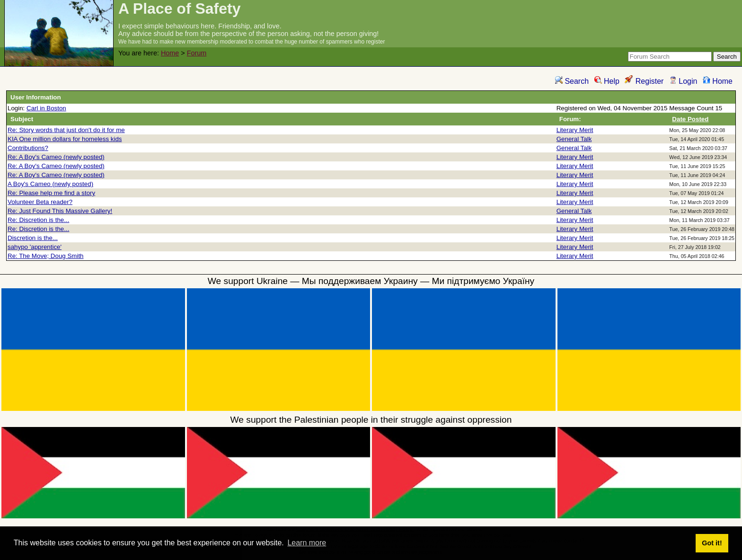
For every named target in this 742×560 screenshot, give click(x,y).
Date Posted (690, 119)
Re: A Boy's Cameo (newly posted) (56, 157)
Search (572, 81)
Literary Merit (575, 130)
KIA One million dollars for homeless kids (65, 139)
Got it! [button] (712, 543)
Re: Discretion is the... (38, 220)
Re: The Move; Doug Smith (46, 256)
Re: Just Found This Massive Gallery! (60, 211)
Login (683, 81)
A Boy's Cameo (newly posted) (50, 184)
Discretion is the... (33, 238)
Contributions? (28, 148)
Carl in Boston (46, 108)
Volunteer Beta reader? (40, 202)
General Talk (574, 139)
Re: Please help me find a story (51, 193)
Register (644, 81)
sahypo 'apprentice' (35, 247)
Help (607, 81)
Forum (197, 53)
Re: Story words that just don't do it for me (66, 130)
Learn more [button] (307, 543)
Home (170, 53)
